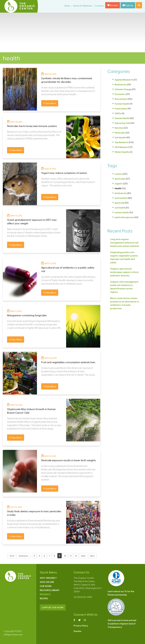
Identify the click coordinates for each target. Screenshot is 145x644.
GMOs (118, 113)
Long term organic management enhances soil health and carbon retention (125, 243)
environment (121, 198)
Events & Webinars (83, 6)
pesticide (120, 203)
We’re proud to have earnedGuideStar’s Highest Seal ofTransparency (122, 624)
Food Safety (121, 108)
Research (45, 594)
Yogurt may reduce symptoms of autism (64, 173)
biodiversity (121, 193)
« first (12, 556)
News (67, 6)
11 (71, 556)
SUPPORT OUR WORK (53, 607)
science (119, 174)
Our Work (46, 586)
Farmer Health (122, 104)
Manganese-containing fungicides (27, 315)
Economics (120, 94)
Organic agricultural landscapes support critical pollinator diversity (124, 272)
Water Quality (122, 152)
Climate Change (123, 89)
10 (65, 556)
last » (93, 556)
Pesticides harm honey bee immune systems (32, 126)
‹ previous (23, 556)
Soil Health (120, 137)
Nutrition (119, 128)
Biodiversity (121, 84)
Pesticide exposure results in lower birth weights (69, 460)
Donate (113, 5)
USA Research (122, 147)
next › (84, 556)
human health (122, 212)
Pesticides (120, 133)
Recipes (44, 598)
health (118, 188)
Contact (99, 6)
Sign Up (128, 5)
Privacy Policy (81, 626)
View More (50, 103)
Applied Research (124, 80)
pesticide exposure (124, 217)
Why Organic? (48, 578)
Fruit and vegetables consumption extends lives (68, 362)
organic (119, 183)
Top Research (122, 142)
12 (76, 556)
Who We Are (47, 582)
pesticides (120, 179)
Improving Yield (123, 123)
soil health (120, 208)
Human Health (122, 118)
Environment (121, 99)
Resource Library (50, 590)
